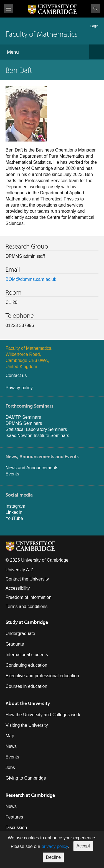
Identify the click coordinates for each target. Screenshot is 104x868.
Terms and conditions (26, 607)
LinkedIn (14, 512)
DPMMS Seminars (24, 423)
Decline (53, 857)
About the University (28, 703)
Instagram (15, 506)
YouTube (14, 518)
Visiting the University (27, 725)
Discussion (16, 828)
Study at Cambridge (27, 622)
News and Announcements (32, 468)
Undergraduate (20, 633)
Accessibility (18, 588)
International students (27, 655)
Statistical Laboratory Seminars (36, 429)
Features (14, 817)
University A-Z (19, 570)
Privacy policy (19, 388)
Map (10, 736)
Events (12, 474)
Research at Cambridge (30, 795)
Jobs (10, 767)
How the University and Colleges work (43, 715)
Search (95, 9)
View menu (9, 9)
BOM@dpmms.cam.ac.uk (31, 279)
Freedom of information (28, 597)
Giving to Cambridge (26, 778)
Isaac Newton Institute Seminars (37, 436)
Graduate (15, 644)
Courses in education (26, 686)
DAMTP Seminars (23, 417)
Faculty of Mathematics (41, 34)
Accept (83, 846)
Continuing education (26, 665)
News (11, 746)
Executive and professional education (42, 676)
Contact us (16, 375)
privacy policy (55, 846)
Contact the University (27, 579)
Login (94, 26)
